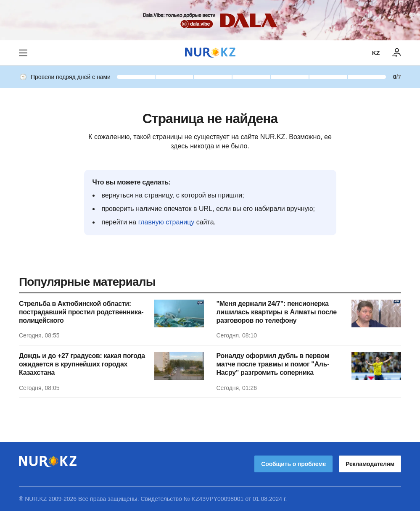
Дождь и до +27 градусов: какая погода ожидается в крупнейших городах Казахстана (82, 364)
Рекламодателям (370, 464)
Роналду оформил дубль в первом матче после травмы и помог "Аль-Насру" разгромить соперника (273, 364)
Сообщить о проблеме (293, 464)
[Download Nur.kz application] (210, 20)
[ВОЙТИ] (397, 53)
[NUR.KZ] (210, 53)
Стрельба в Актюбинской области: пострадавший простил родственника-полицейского (81, 312)
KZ (376, 53)
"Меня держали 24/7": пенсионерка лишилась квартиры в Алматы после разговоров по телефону (277, 312)
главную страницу (166, 222)
